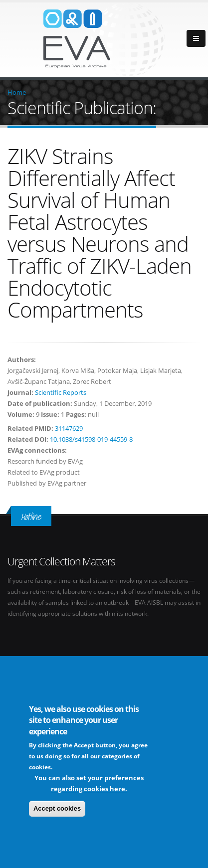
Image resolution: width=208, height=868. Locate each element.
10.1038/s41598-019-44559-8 (91, 439)
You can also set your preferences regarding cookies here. (89, 784)
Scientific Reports (61, 392)
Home (17, 92)
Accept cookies (57, 809)
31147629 (69, 428)
